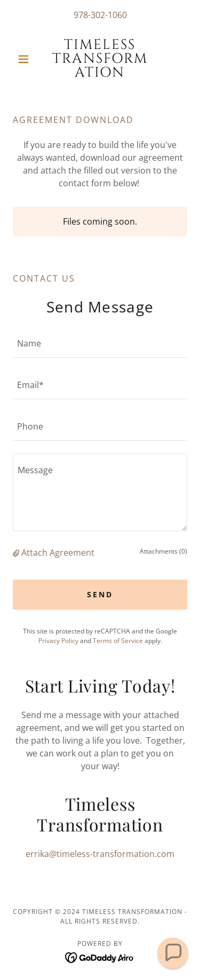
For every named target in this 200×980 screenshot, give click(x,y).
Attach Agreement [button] (58, 553)
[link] (100, 59)
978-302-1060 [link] (100, 15)
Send (100, 594)
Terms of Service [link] (118, 641)
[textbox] (100, 343)
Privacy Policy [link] (58, 641)
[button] (26, 59)
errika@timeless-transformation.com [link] (100, 854)
